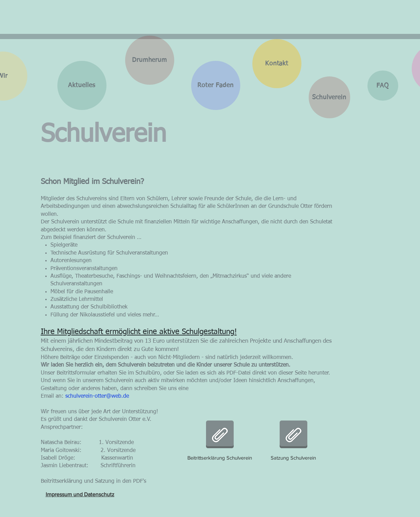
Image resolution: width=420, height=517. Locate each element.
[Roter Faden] (216, 85)
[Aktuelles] (82, 85)
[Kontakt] (277, 64)
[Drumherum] (150, 60)
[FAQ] (383, 86)
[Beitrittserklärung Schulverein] (220, 439)
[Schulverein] (329, 97)
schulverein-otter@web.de (97, 396)
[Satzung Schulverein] (293, 439)
